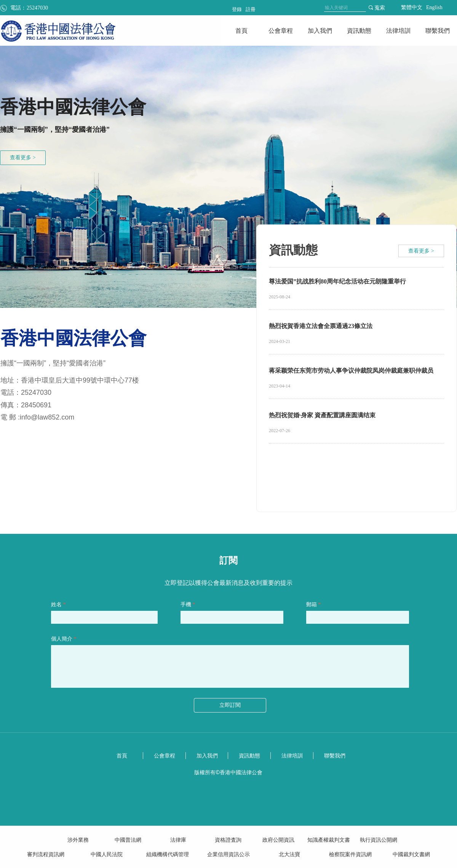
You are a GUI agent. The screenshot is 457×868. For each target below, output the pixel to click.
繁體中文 (412, 7)
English (434, 7)
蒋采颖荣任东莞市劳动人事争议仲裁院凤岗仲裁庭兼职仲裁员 (351, 371)
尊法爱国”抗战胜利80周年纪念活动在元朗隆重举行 (337, 281)
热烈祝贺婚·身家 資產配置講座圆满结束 (322, 415)
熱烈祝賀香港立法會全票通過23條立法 (321, 326)
